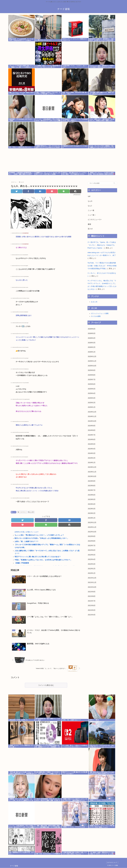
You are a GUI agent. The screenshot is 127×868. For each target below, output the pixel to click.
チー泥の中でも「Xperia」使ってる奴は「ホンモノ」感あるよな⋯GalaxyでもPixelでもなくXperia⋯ (102, 245)
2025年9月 (92, 370)
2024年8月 (92, 430)
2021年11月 (92, 582)
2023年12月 (92, 467)
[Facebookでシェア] (28, 191)
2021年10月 (92, 587)
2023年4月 (92, 504)
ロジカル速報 (96, 316)
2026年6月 (92, 329)
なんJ (90, 206)
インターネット (22, 512)
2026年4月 (92, 338)
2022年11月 (92, 527)
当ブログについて (112, 863)
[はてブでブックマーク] (40, 191)
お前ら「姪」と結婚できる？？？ (27, 542)
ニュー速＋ (92, 215)
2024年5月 (92, 444)
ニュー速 (91, 210)
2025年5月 (92, 389)
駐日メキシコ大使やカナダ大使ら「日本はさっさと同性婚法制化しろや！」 (42, 538)
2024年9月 (92, 426)
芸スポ (90, 229)
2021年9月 (92, 592)
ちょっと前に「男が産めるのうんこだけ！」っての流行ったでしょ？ (39, 535)
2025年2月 (92, 403)
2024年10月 (92, 421)
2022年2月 (92, 569)
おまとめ (94, 302)
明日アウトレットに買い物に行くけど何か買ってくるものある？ (38, 557)
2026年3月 (92, 343)
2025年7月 (92, 380)
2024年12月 (92, 412)
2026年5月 (92, 333)
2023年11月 (92, 472)
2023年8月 (92, 486)
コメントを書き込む (46, 685)
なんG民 (31, 512)
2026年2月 (92, 347)
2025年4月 (92, 393)
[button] (75, 191)
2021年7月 (92, 601)
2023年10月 (92, 476)
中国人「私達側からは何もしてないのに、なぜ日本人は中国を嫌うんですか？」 (43, 560)
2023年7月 (92, 490)
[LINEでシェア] (64, 191)
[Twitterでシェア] (17, 191)
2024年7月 (92, 435)
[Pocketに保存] (52, 191)
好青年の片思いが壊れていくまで (27, 532)
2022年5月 (92, 555)
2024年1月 (92, 463)
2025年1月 (92, 407)
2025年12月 (92, 356)
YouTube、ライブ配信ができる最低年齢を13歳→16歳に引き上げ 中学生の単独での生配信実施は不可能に (102, 266)
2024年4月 (92, 449)
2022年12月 (92, 523)
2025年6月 (92, 384)
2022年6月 (92, 550)
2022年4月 (92, 559)
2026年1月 (92, 352)
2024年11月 (92, 416)
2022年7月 (92, 546)
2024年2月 (92, 458)
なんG (14, 512)
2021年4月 (92, 615)
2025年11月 (92, 361)
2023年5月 (92, 499)
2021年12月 (92, 578)
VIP (89, 196)
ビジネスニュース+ (95, 220)
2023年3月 (92, 509)
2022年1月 (92, 573)
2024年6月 (92, 440)
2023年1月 (92, 518)
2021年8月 (92, 596)
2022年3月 (92, 564)
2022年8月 (92, 541)
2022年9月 (92, 536)
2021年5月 (92, 610)
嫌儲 (89, 224)
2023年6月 (92, 495)
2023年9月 (92, 481)
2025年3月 (92, 398)
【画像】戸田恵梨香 (22, 563)
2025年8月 (92, 375)
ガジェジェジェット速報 (100, 313)
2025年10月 (92, 366)
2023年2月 (92, 513)
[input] (102, 183)
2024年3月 (92, 453)
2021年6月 (92, 606)
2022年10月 (92, 532)
